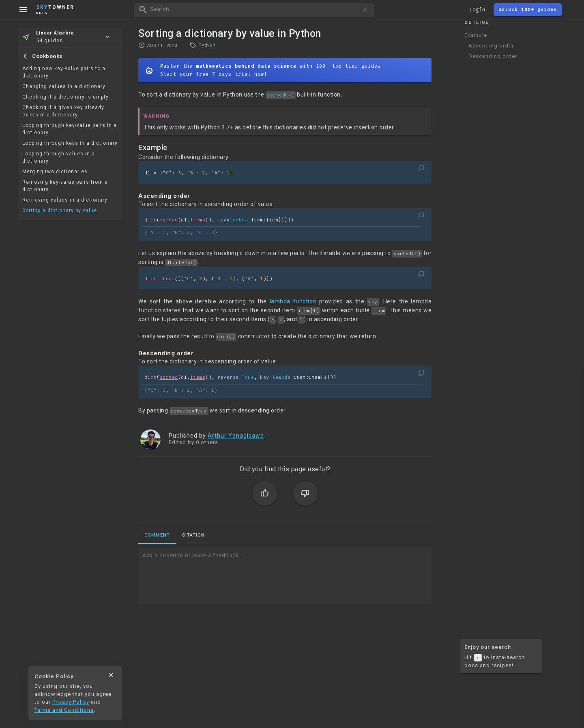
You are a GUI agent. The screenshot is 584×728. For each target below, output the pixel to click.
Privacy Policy (71, 702)
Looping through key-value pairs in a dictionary (70, 129)
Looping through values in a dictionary (59, 157)
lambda (239, 220)
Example (476, 35)
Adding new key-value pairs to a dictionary (64, 72)
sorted (169, 220)
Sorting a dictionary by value (60, 210)
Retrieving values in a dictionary (65, 200)
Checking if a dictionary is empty (65, 97)
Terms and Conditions (64, 710)
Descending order (493, 56)
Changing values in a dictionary (64, 86)
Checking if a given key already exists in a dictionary (63, 111)
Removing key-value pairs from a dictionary (65, 186)
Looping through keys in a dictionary (70, 143)
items (198, 220)
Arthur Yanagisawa (236, 436)
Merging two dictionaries (55, 172)
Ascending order (491, 46)
